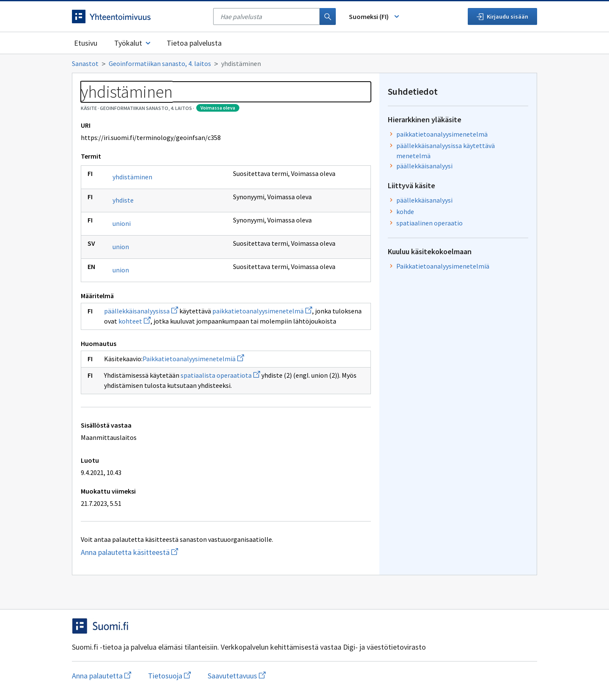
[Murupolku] (304, 63)
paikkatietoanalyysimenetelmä (262, 311)
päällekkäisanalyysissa (141, 311)
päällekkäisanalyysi (424, 166)
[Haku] (328, 16)
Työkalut (133, 43)
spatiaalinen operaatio (429, 223)
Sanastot (85, 63)
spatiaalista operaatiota (220, 375)
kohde (405, 211)
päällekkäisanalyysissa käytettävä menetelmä (446, 151)
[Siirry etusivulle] (138, 16)
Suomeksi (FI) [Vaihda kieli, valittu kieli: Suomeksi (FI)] (375, 16)
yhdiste (123, 200)
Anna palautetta (101, 676)
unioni (122, 223)
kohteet (134, 321)
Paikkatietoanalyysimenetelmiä (193, 359)
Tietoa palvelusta (194, 43)
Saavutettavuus (237, 676)
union (121, 247)
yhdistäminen (132, 177)
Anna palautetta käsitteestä (172, 552)
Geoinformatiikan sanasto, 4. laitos (160, 63)
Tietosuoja (169, 676)
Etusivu (86, 43)
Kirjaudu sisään (502, 16)
